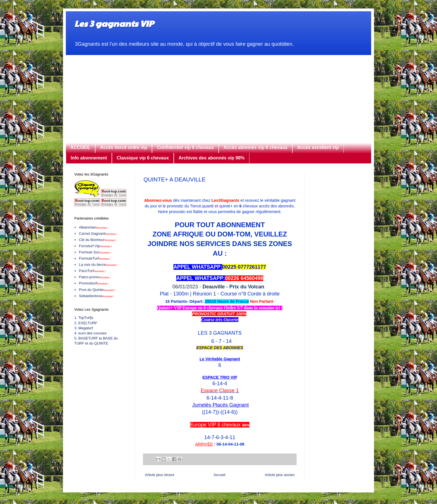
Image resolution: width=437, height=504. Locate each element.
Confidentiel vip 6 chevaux (185, 147)
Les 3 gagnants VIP (114, 23)
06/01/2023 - (220, 287)
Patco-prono (95, 277)
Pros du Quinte (97, 290)
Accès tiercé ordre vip (124, 147)
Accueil (219, 475)
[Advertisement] (218, 95)
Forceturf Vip (95, 246)
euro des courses (92, 333)
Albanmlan (94, 227)
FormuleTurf (95, 258)
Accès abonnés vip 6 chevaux (256, 147)
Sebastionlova (96, 296)
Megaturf (85, 328)
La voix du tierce (98, 265)
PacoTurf (92, 271)
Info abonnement (89, 158)
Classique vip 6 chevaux (143, 158)
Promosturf (94, 283)
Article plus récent (159, 475)
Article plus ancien (280, 475)
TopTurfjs (86, 318)
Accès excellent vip (318, 147)
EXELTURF (88, 323)
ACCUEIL (80, 147)
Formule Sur (95, 252)
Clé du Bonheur (98, 240)
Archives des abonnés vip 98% (212, 158)
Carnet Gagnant (98, 234)
